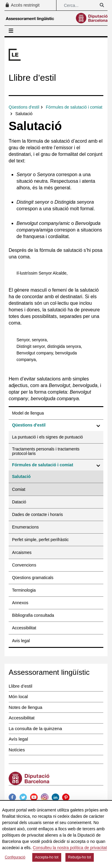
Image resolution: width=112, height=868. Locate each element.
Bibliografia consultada (33, 615)
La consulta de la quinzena (35, 728)
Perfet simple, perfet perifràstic (40, 540)
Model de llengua (28, 413)
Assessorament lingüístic (49, 672)
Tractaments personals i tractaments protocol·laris (46, 451)
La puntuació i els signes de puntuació (47, 437)
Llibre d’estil (20, 686)
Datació (19, 502)
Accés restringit (22, 5)
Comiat (19, 489)
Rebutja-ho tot (80, 857)
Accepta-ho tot (47, 857)
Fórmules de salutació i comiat (43, 465)
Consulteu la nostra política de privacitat (70, 848)
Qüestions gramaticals (33, 578)
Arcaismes (22, 552)
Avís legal (18, 739)
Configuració (15, 857)
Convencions (24, 565)
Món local (18, 696)
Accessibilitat (24, 628)
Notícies (17, 750)
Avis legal (21, 641)
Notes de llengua (26, 707)
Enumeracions (25, 527)
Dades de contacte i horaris (37, 514)
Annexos (20, 603)
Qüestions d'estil (29, 425)
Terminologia (24, 590)
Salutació (21, 476)
